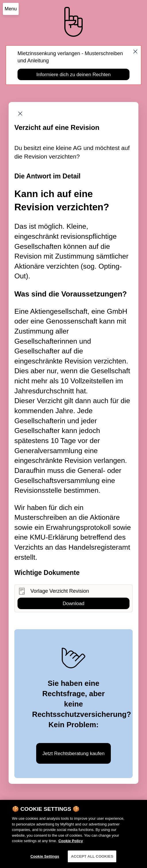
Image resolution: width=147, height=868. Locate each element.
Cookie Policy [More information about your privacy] (70, 845)
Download (73, 604)
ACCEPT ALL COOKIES (92, 861)
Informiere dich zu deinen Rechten (74, 75)
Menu (11, 9)
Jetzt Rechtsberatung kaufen (73, 754)
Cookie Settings (45, 861)
